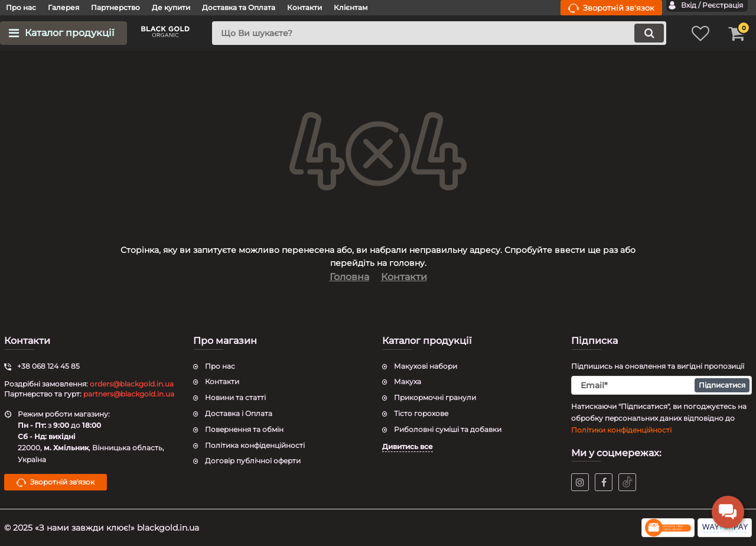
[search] (439, 33)
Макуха (408, 381)
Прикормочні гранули (435, 397)
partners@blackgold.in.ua (129, 394)
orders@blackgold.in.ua (132, 384)
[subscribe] (661, 385)
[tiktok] (627, 482)
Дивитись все (408, 446)
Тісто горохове (421, 413)
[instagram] (580, 482)
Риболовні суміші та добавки (448, 429)
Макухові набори (426, 366)
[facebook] (604, 482)
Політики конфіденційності (621, 430)
